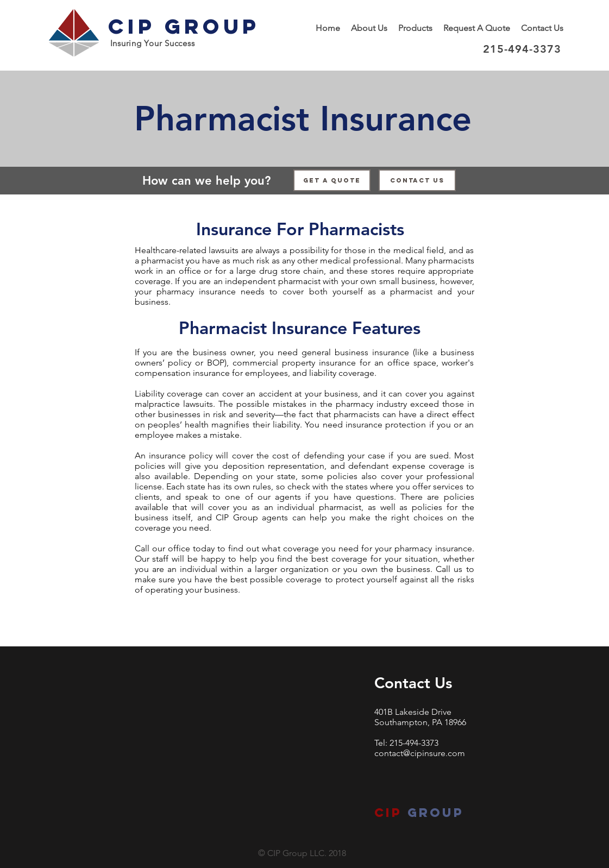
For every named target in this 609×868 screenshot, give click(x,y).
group (433, 813)
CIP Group (184, 26)
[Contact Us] (417, 180)
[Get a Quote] (332, 180)
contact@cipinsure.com (420, 753)
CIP (388, 813)
